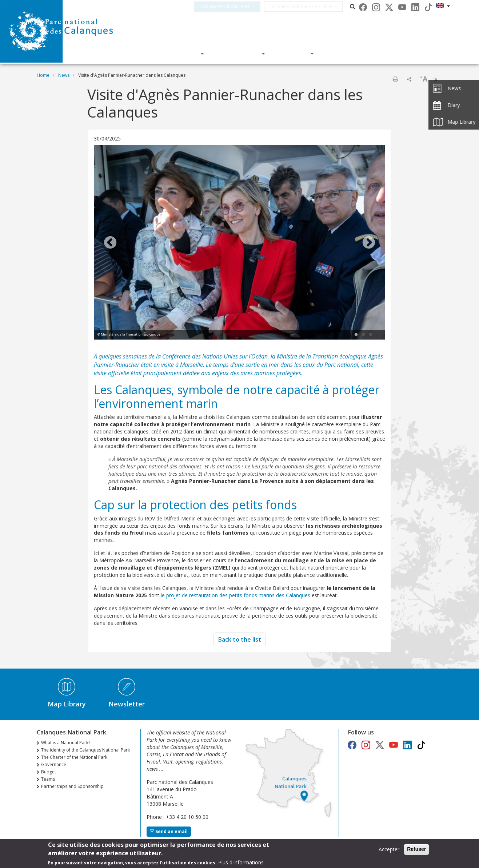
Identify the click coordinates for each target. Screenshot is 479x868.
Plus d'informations (241, 863)
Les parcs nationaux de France (310, 6)
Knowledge (239, 53)
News (64, 75)
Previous (110, 243)
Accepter (389, 850)
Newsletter (127, 704)
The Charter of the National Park (74, 757)
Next (369, 243)
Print (395, 79)
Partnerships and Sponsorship (72, 786)
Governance (54, 764)
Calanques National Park (233, 6)
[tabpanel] (239, 243)
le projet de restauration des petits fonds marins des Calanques (236, 595)
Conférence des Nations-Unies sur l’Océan (215, 356)
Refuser (416, 849)
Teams (48, 779)
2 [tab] (363, 335)
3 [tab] (371, 335)
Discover (183, 53)
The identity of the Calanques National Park (85, 750)
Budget (49, 772)
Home (43, 75)
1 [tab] (356, 335)
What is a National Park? (66, 743)
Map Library (67, 704)
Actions (294, 53)
